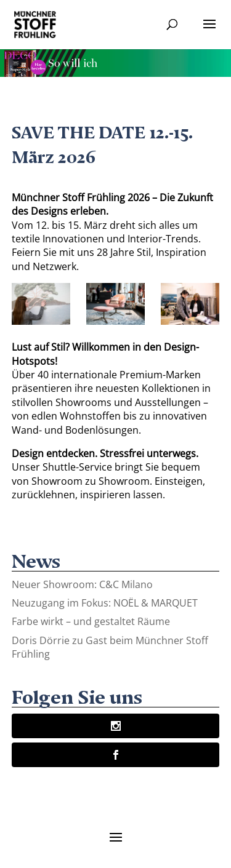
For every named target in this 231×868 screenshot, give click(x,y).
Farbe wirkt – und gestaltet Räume (91, 621)
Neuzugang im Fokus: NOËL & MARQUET (105, 603)
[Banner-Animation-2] (115, 73)
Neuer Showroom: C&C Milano (82, 584)
